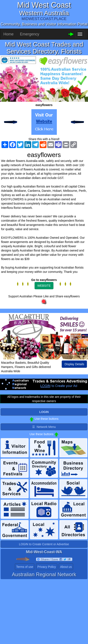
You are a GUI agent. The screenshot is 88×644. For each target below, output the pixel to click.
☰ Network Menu (44, 427)
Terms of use (25, 567)
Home (8, 34)
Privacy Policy (47, 567)
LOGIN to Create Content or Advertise (44, 544)
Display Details (74, 364)
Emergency (30, 34)
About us (66, 567)
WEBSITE (44, 286)
